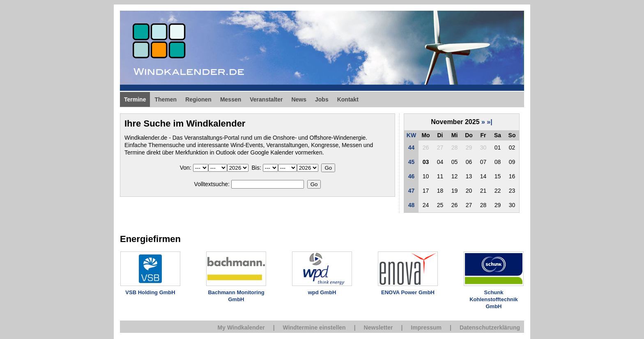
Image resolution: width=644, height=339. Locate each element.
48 (412, 205)
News (299, 99)
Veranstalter (266, 99)
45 (412, 162)
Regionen (198, 99)
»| (489, 122)
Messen (231, 99)
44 (412, 148)
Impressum (426, 327)
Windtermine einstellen (314, 327)
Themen (166, 99)
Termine (135, 99)
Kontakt (348, 99)
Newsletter (378, 327)
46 (412, 176)
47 (412, 191)
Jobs (322, 99)
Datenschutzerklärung (490, 327)
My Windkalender (241, 327)
